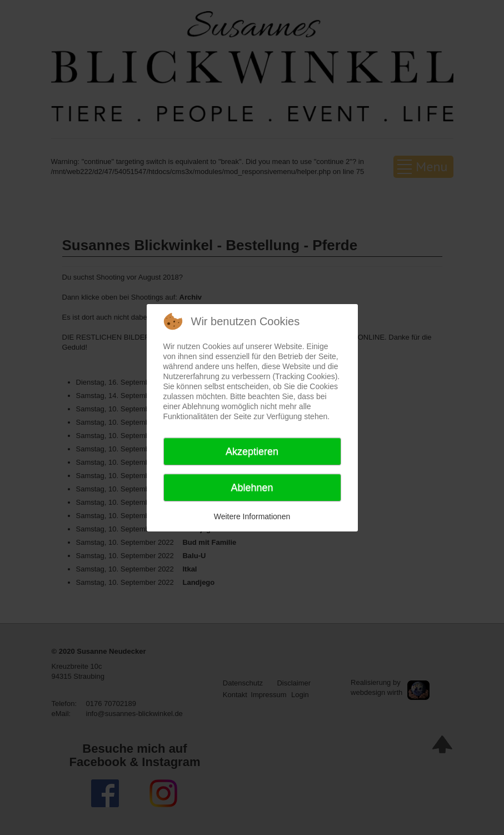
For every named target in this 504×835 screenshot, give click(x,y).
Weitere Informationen (252, 516)
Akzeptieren (252, 451)
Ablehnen (252, 488)
